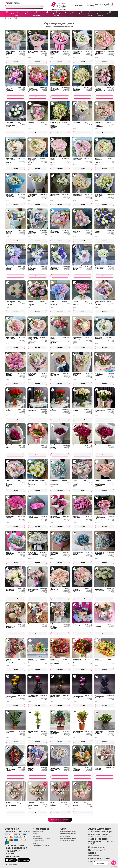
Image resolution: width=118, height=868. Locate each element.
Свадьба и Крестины (100, 15)
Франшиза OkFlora (38, 832)
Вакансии (35, 843)
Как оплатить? (37, 837)
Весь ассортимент (38, 847)
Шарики (65, 14)
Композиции (73, 14)
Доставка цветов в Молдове (41, 845)
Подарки (81, 14)
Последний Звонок (57, 15)
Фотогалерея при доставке (68, 832)
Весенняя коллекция (37, 15)
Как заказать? (36, 835)
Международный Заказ (67, 840)
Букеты (27, 14)
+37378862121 (80, 6)
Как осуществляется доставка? (41, 838)
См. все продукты (65, 837)
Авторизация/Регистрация (68, 838)
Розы (7, 14)
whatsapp (92, 861)
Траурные (110, 14)
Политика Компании (38, 840)
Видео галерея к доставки (68, 833)
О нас (34, 842)
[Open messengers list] (114, 863)
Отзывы (63, 835)
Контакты (35, 833)
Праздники (47, 14)
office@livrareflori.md (94, 856)
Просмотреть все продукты (60, 820)
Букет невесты (89, 15)
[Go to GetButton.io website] (114, 866)
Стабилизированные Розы (17, 15)
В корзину (15, 61)
